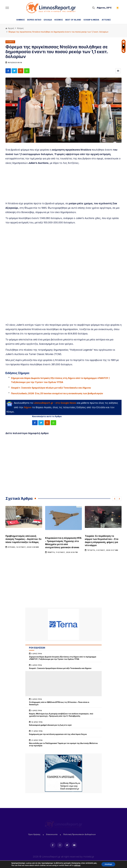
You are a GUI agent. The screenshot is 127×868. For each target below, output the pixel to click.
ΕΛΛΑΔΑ (48, 20)
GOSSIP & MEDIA (91, 20)
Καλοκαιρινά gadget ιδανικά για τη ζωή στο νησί (50, 725)
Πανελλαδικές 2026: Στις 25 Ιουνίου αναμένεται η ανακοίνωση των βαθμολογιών (57, 393)
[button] (115, 499)
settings (77, 865)
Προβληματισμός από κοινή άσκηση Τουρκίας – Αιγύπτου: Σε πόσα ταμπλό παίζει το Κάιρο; (24, 539)
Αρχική (10, 28)
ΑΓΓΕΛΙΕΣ (106, 20)
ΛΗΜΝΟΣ (21, 20)
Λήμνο (28, 407)
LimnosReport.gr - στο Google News (55, 403)
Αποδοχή (108, 864)
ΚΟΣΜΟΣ (59, 20)
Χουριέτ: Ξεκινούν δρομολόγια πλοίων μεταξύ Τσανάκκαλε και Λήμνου (51, 388)
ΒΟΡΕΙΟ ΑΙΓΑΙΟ (34, 20)
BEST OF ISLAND (73, 20)
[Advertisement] (63, 184)
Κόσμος (20, 28)
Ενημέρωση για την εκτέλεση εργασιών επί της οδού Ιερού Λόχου (58, 734)
